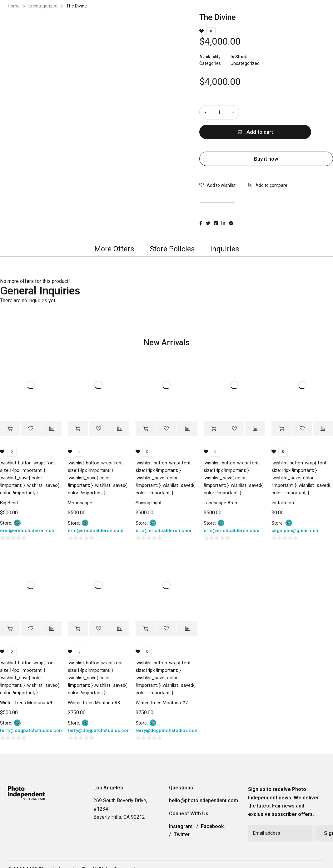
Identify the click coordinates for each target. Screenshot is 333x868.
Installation (283, 484)
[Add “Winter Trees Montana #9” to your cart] (10, 610)
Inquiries (227, 229)
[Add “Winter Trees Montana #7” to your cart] (146, 610)
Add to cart (294, 112)
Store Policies (173, 229)
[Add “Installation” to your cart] (281, 410)
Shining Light (149, 484)
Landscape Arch (220, 484)
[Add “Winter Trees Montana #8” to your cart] (78, 610)
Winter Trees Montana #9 (26, 684)
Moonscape (80, 484)
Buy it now (266, 139)
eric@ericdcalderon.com (28, 512)
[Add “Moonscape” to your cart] (78, 410)
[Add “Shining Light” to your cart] (146, 410)
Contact (268, 23)
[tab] (112, 229)
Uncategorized (43, 6)
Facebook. (213, 808)
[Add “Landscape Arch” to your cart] (214, 410)
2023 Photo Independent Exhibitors (171, 23)
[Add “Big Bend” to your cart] (10, 410)
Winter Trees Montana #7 (162, 684)
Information (235, 23)
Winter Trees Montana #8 (94, 684)
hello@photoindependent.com (204, 782)
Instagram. (181, 808)
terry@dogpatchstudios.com (32, 712)
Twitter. (182, 816)
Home (14, 6)
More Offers (112, 229)
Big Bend (9, 484)
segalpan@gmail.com (296, 512)
